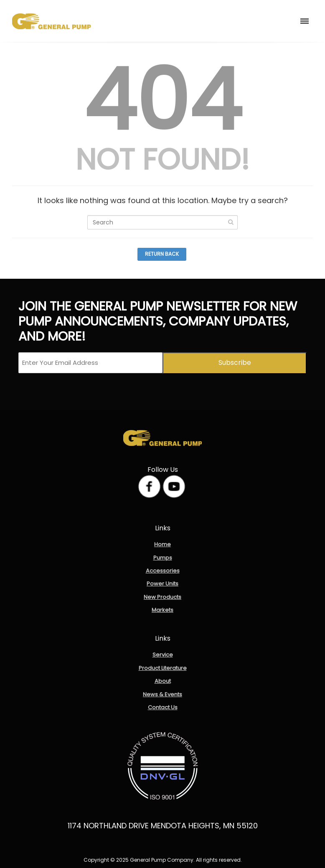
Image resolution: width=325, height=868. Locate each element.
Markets (162, 610)
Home (162, 544)
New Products (162, 597)
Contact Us (163, 707)
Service (163, 655)
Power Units (162, 584)
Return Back (162, 254)
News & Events (162, 694)
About (163, 681)
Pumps (163, 558)
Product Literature (163, 668)
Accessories (163, 571)
